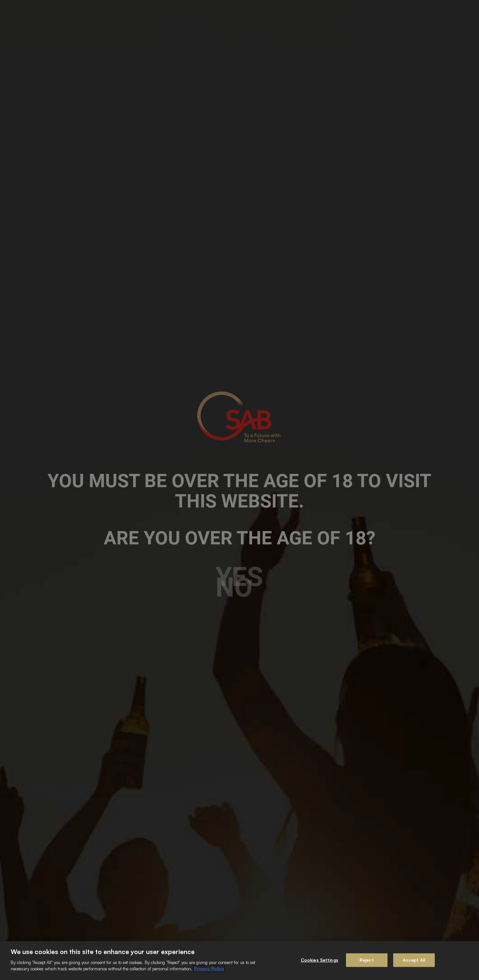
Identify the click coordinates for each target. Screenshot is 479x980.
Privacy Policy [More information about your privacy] (209, 969)
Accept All (414, 960)
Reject (367, 960)
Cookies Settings (319, 960)
